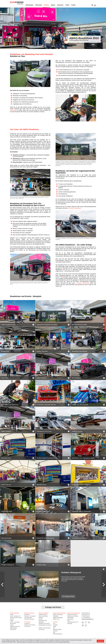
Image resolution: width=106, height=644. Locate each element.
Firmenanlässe (70, 617)
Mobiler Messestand (29, 613)
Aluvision (41, 619)
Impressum (55, 631)
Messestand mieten (43, 620)
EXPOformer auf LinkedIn (83, 622)
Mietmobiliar (41, 622)
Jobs (54, 628)
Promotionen (27, 623)
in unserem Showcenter (75, 208)
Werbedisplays (33, 5)
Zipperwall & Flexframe (15, 626)
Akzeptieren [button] (100, 641)
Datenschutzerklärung (58, 634)
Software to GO (56, 619)
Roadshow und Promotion (30, 625)
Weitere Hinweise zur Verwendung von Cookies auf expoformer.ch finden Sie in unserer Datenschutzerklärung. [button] (43, 642)
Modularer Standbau (44, 613)
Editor (69, 620)
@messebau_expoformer (86, 625)
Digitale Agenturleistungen (59, 613)
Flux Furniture (13, 629)
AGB (54, 632)
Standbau (50, 5)
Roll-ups (12, 614)
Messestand (42, 5)
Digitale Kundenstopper (58, 617)
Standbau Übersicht (43, 614)
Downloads (55, 625)
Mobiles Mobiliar (13, 628)
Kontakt (77, 5)
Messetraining (70, 619)
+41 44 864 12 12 (87, 617)
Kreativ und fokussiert (43, 616)
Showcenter (64, 5)
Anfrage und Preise (68, 596)
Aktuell (71, 5)
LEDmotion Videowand (29, 619)
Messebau (41, 617)
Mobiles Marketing (14, 613)
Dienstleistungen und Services (45, 625)
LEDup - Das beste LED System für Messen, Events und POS (16, 617)
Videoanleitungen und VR (73, 622)
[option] (53, 28)
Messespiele (56, 616)
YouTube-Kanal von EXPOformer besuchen (89, 622)
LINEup (12, 620)
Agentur (57, 5)
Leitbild (55, 626)
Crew (54, 623)
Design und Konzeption (58, 614)
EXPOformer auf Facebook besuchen (86, 622)
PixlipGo (12, 625)
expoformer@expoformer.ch (88, 619)
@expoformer (83, 625)
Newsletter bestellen (57, 629)
